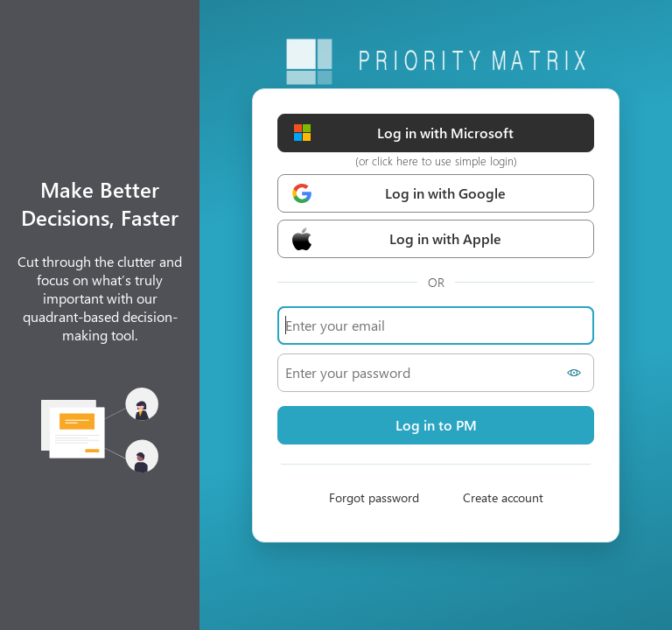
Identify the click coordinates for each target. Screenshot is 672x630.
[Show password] (577, 373)
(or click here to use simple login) (436, 161)
